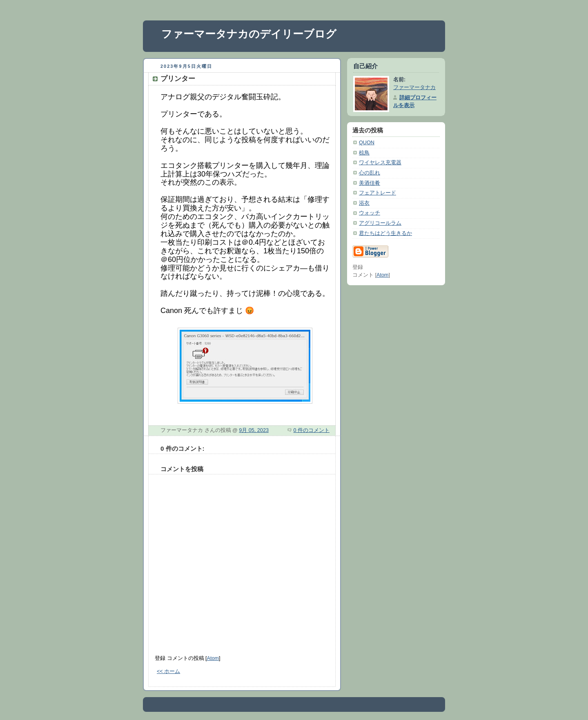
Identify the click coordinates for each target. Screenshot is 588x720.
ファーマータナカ (414, 87)
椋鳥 (364, 153)
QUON (367, 143)
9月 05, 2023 (254, 430)
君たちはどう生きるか (385, 233)
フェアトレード (378, 193)
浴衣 (364, 203)
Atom (213, 658)
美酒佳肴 (370, 183)
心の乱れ (370, 173)
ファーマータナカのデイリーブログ (249, 34)
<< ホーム (168, 671)
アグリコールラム (380, 223)
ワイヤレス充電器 (380, 163)
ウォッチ (370, 213)
